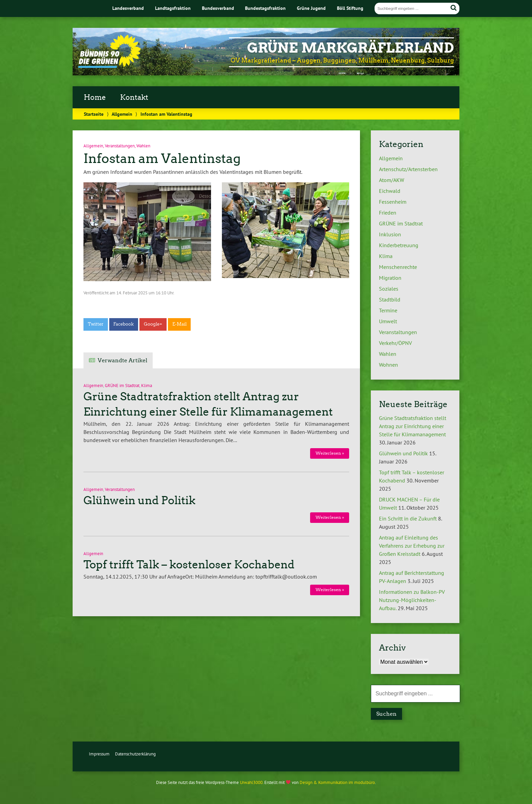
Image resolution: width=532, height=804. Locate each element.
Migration (390, 278)
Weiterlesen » (330, 453)
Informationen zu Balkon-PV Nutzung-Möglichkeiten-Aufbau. (412, 600)
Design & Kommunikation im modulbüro (337, 782)
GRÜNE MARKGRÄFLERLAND (350, 48)
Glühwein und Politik (139, 500)
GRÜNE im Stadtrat (122, 386)
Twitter (96, 324)
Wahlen (143, 146)
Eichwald (390, 191)
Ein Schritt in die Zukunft (408, 518)
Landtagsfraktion (173, 8)
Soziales (389, 289)
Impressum (99, 754)
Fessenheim (393, 202)
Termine (388, 310)
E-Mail (179, 324)
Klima (147, 386)
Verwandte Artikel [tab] (122, 360)
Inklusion (390, 234)
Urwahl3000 (251, 782)
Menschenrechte (398, 267)
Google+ (153, 324)
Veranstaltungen (120, 146)
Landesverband (128, 8)
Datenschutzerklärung (135, 754)
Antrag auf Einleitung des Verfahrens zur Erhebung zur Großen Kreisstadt (412, 546)
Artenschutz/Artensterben (408, 169)
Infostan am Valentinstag (162, 158)
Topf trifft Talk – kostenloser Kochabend (189, 565)
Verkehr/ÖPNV (395, 343)
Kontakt (134, 97)
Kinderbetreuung (399, 245)
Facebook (123, 324)
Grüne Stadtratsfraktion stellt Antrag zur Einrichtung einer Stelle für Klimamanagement (413, 426)
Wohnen (388, 365)
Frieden (388, 213)
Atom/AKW (392, 180)
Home (95, 97)
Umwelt (388, 321)
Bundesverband (218, 8)
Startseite (94, 114)
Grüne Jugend (311, 8)
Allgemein (122, 114)
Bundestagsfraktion (265, 8)
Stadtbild (390, 299)
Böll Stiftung (350, 8)
